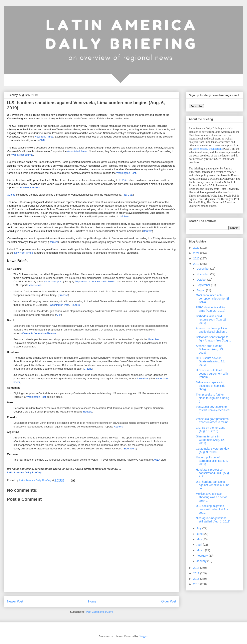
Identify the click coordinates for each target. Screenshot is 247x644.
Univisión (143, 378)
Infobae (124, 216)
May (199, 539)
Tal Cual (128, 195)
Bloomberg (130, 449)
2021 (197, 253)
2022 (197, 248)
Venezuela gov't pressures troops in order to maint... (213, 421)
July (199, 528)
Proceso (63, 295)
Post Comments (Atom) (99, 612)
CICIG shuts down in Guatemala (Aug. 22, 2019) (210, 361)
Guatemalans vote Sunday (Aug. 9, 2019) (212, 450)
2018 (197, 568)
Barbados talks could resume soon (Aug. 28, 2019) (212, 320)
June (200, 534)
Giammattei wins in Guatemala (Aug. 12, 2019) (210, 440)
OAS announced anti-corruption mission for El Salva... (212, 299)
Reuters (148, 231)
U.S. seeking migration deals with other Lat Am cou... (212, 509)
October (202, 280)
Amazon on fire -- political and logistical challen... (212, 330)
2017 (197, 573)
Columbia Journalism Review (39, 333)
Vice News (35, 285)
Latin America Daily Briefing (24, 472)
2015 (197, 584)
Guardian (153, 339)
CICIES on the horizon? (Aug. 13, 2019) (211, 429)
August (201, 290)
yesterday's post (53, 281)
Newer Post (15, 601)
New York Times (44, 137)
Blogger (143, 636)
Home (92, 601)
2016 (197, 579)
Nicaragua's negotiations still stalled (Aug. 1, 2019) (213, 520)
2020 (197, 258)
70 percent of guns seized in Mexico (96, 281)
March (201, 550)
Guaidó (11, 195)
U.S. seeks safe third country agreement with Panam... (212, 374)
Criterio (88, 369)
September (204, 285)
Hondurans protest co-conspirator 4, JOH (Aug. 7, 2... (213, 473)
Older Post (169, 601)
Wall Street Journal (22, 155)
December (203, 269)
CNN (42, 140)
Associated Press (77, 151)
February (202, 556)
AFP (58, 315)
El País (123, 180)
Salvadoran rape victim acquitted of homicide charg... (211, 386)
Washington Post (126, 173)
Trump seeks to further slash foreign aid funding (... (213, 398)
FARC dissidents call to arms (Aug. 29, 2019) (211, 309)
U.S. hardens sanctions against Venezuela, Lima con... (213, 485)
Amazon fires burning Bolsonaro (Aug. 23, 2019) (210, 349)
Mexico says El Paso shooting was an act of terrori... (211, 497)
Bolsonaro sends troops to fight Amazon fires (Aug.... (213, 339)
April (200, 545)
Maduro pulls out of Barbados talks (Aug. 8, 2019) (212, 461)
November (203, 274)
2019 (197, 264)
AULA (157, 460)
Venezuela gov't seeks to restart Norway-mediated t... (213, 410)
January (202, 561)
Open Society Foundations (208, 149)
